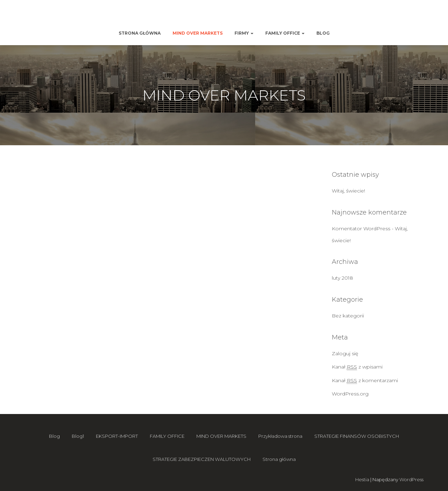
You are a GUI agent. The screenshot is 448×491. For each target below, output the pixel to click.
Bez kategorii (348, 316)
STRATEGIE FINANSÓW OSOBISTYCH (357, 436)
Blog (323, 33)
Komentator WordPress (361, 229)
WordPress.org (350, 394)
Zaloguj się (345, 353)
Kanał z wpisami (357, 367)
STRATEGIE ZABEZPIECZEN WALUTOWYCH (202, 459)
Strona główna (140, 33)
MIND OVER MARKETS (198, 33)
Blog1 (78, 436)
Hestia (362, 479)
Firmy (244, 33)
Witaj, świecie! (348, 191)
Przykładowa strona (280, 436)
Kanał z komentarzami (365, 381)
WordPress (411, 479)
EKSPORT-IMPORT (117, 436)
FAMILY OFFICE (285, 33)
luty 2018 (342, 278)
